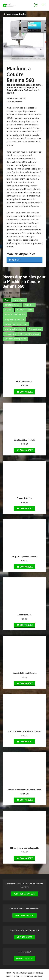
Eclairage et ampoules (15, 339)
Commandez (24, 392)
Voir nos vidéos (25, 937)
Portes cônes (35, 329)
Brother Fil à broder (30, 334)
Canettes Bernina (13, 305)
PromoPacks (19, 300)
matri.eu (10, 976)
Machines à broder (14, 14)
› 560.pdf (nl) (14, 260)
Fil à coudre (10, 334)
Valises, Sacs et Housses (16, 324)
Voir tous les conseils (25, 894)
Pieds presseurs (24, 310)
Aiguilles (29, 305)
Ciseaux (8, 310)
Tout (7, 300)
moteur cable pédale (14, 329)
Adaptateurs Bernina (14, 319)
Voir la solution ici (24, 916)
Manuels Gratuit (25, 959)
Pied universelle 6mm (15, 314)
